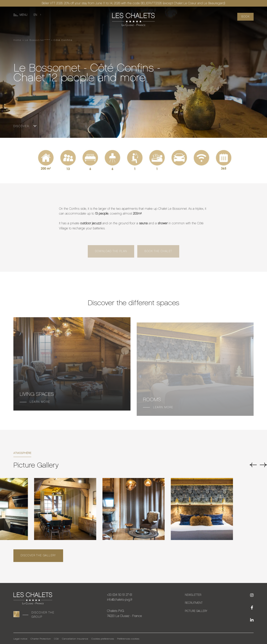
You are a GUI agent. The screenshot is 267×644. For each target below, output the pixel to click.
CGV (56, 639)
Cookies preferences (103, 639)
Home (17, 40)
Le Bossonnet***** (37, 40)
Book (246, 17)
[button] (253, 466)
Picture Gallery (196, 611)
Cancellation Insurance (75, 639)
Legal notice (20, 639)
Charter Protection (41, 639)
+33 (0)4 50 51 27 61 (120, 595)
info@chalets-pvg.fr (120, 600)
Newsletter (193, 595)
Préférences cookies (128, 639)
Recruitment (194, 603)
